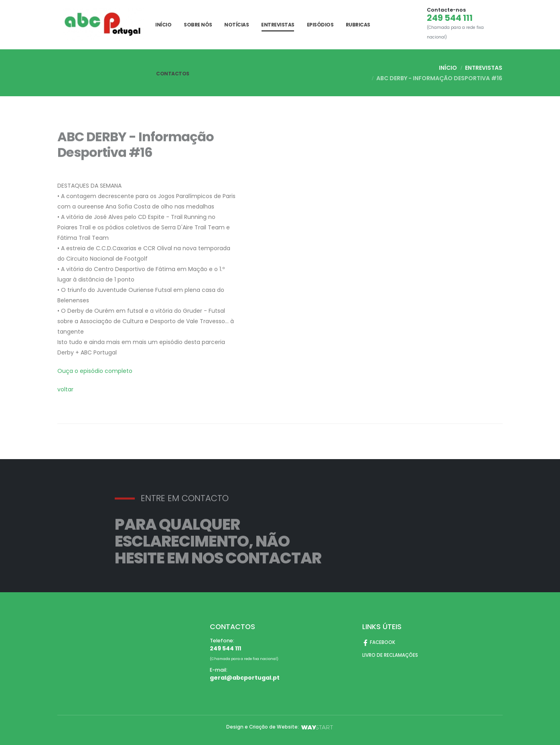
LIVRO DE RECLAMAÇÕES (392, 655)
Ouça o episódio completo (95, 371)
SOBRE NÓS (198, 25)
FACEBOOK (379, 642)
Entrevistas (278, 25)
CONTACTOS (173, 74)
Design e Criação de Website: (280, 727)
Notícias (236, 25)
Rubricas (358, 25)
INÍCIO (163, 25)
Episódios (320, 25)
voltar (65, 389)
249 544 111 (450, 18)
